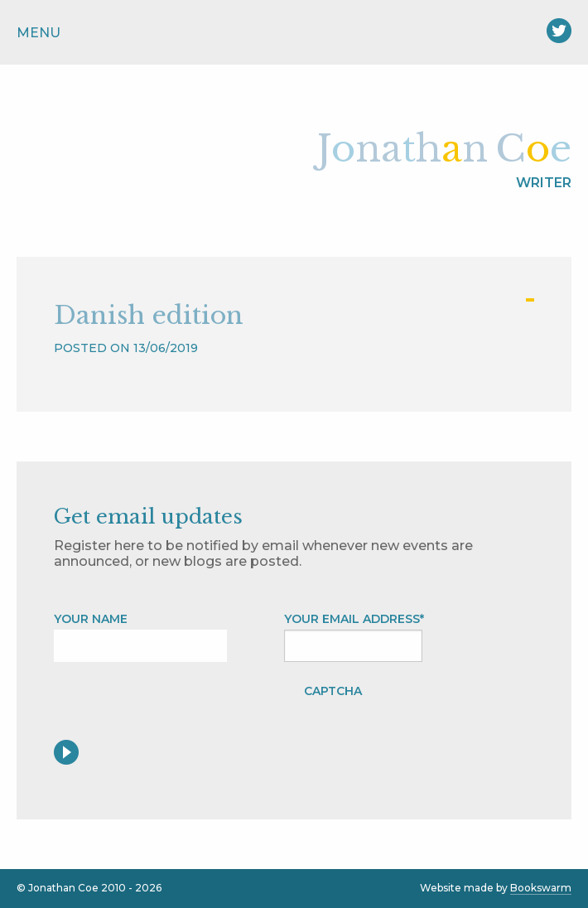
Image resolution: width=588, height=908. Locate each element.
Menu (39, 33)
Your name (91, 619)
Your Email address (354, 619)
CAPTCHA (333, 691)
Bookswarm (541, 888)
